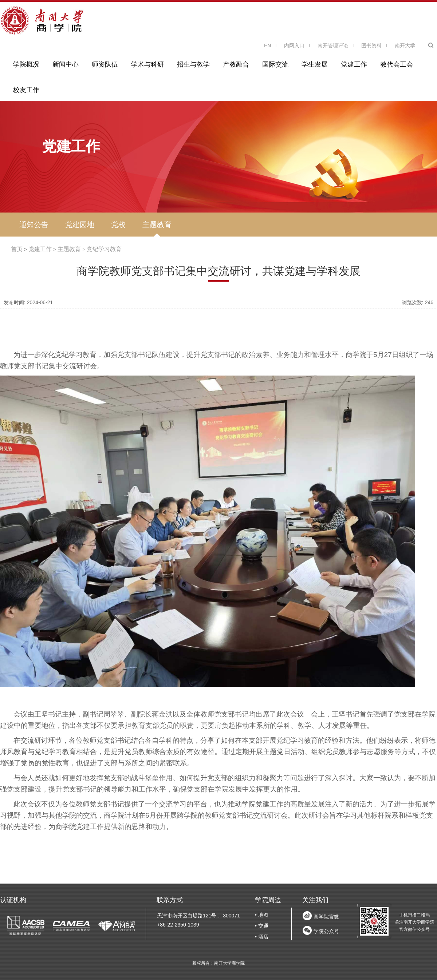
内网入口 (294, 45)
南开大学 (405, 45)
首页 (17, 249)
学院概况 (26, 64)
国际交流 (275, 64)
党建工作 (354, 64)
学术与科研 (147, 64)
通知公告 (34, 225)
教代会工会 (397, 64)
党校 (118, 225)
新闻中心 (66, 64)
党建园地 (80, 225)
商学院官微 (326, 917)
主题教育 (157, 225)
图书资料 (371, 45)
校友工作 (26, 90)
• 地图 (262, 915)
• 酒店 (262, 937)
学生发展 (315, 64)
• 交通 (262, 926)
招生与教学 (193, 64)
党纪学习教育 (104, 249)
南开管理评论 (333, 45)
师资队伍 (105, 64)
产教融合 (236, 64)
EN (267, 45)
